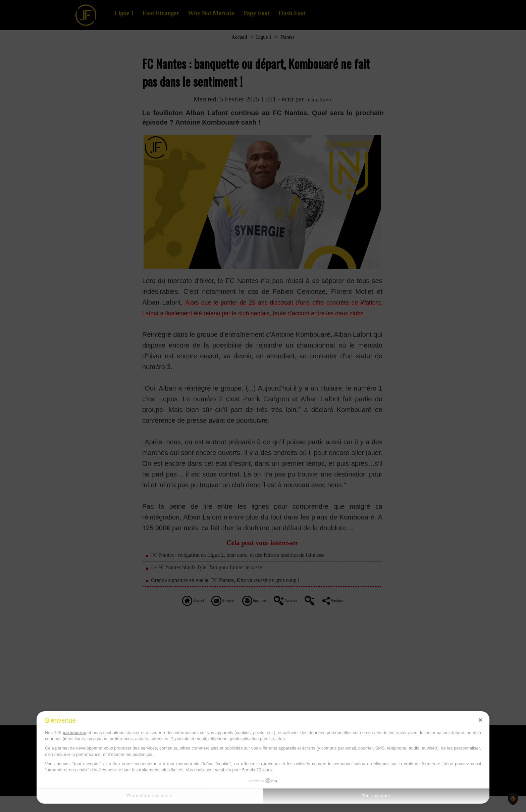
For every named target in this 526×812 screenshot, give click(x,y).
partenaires (74, 733)
